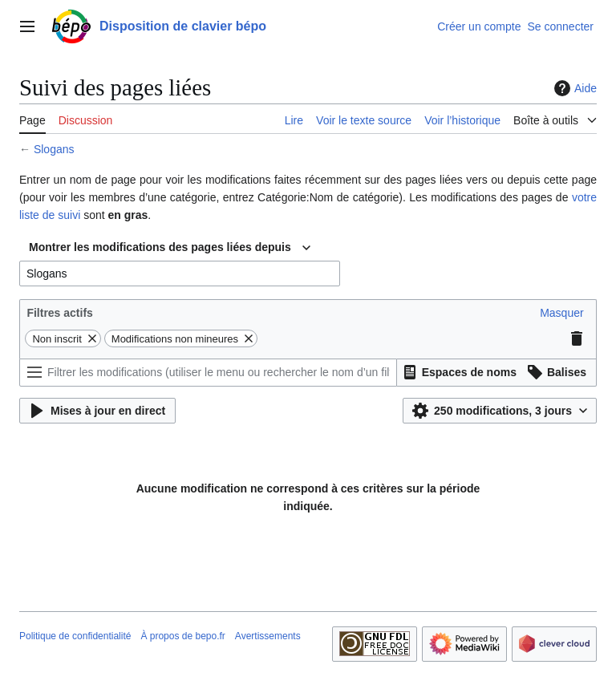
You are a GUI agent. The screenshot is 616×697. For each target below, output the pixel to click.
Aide (573, 88)
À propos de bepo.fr (182, 636)
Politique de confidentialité (75, 636)
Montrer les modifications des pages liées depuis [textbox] (160, 247)
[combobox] (170, 248)
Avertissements (268, 636)
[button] (561, 313)
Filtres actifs (59, 313)
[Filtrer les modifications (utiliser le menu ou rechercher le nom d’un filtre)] (208, 373)
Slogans (54, 149)
